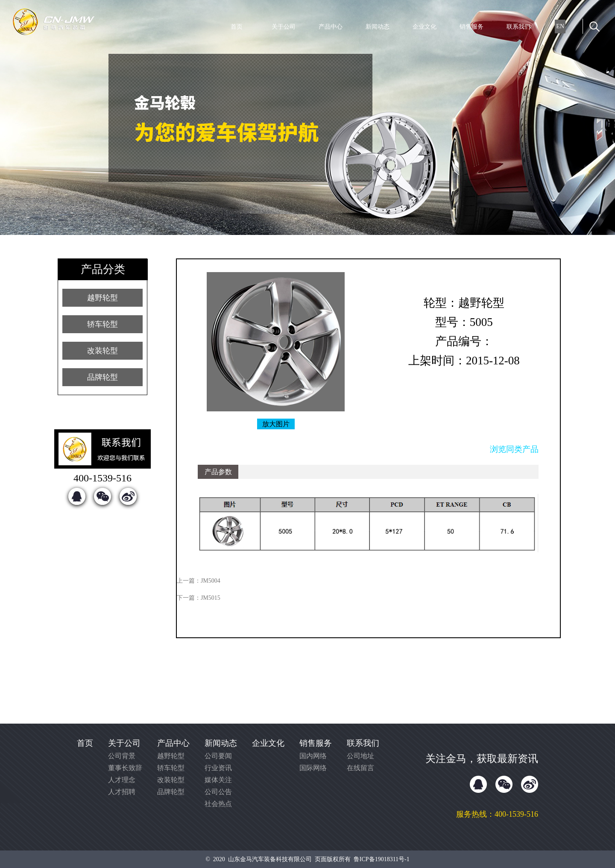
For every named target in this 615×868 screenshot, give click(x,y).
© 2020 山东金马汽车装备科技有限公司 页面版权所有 (280, 859)
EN (560, 26)
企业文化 (425, 27)
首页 (237, 27)
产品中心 (331, 27)
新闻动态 (378, 27)
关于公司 (284, 27)
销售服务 (471, 27)
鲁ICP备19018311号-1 (382, 859)
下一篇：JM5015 (199, 598)
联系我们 (518, 27)
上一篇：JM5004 (199, 581)
